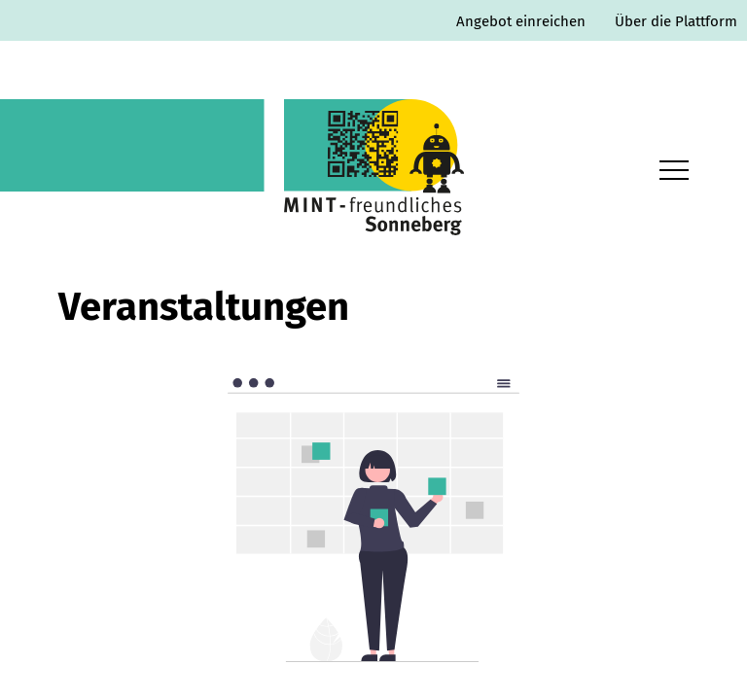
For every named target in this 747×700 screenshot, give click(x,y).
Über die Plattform (676, 21)
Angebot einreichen (521, 21)
